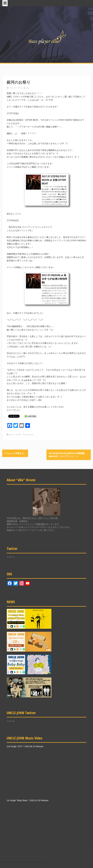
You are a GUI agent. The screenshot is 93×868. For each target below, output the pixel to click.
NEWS (18, 435)
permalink (29, 435)
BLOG (12, 435)
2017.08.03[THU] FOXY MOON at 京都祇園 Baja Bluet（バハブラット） (67, 455)
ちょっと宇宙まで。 (15, 453)
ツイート (11, 557)
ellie (27, 88)
